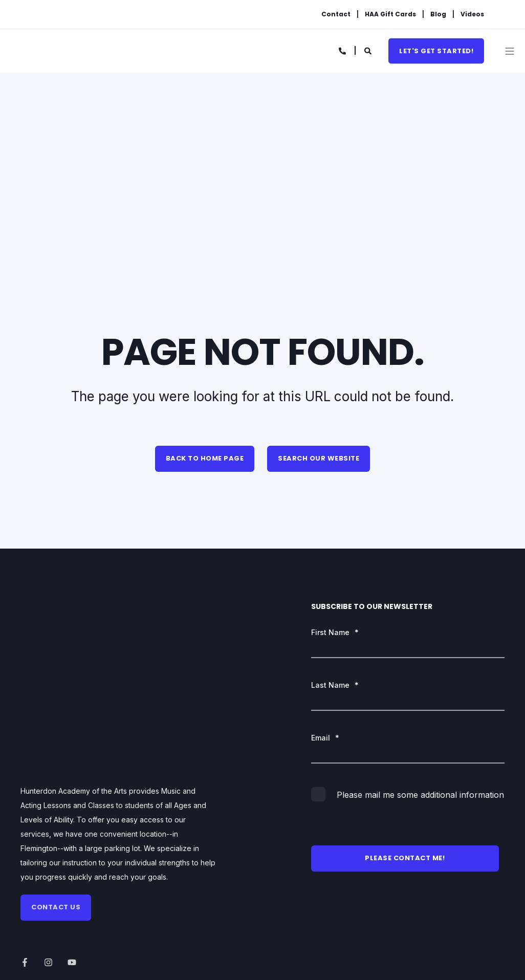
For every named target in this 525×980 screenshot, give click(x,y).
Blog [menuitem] (438, 14)
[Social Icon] (28, 824)
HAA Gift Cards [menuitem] (390, 14)
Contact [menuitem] (336, 14)
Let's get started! (436, 50)
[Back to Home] (74, 51)
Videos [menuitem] (472, 14)
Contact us (56, 768)
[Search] (369, 50)
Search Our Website (319, 458)
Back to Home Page (205, 458)
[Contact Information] (343, 50)
